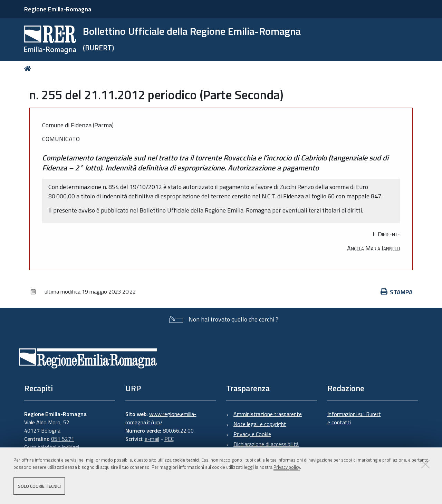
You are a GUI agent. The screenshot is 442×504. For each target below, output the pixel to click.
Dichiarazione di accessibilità (266, 444)
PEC (169, 439)
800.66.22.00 (178, 431)
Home (29, 68)
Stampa (397, 292)
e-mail (152, 439)
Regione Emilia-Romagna (58, 9)
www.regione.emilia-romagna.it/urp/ (161, 418)
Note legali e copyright (260, 424)
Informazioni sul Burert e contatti (354, 418)
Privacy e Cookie (252, 434)
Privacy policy (287, 467)
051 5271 (63, 439)
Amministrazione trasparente (268, 414)
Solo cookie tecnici (39, 486)
